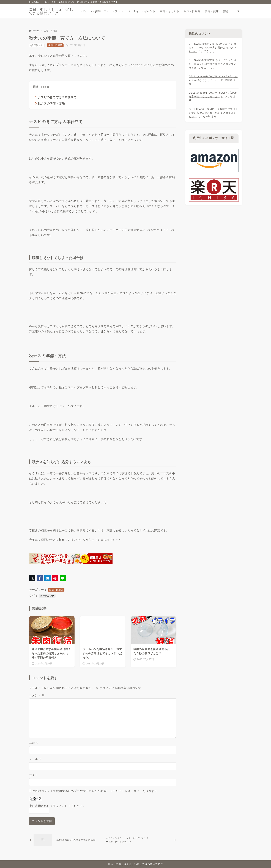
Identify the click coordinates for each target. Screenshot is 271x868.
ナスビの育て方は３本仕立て (57, 97)
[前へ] (65, 840)
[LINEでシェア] (63, 578)
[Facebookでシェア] (40, 578)
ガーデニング (47, 596)
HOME (34, 31)
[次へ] (140, 840)
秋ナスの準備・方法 (51, 103)
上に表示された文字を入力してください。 (57, 806)
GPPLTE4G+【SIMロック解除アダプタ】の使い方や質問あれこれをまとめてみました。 (213, 113)
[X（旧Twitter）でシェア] (32, 578)
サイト (34, 775)
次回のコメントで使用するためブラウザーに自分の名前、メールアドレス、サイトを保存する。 (96, 791)
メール (35, 759)
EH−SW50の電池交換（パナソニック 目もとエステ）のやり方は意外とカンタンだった (213, 48)
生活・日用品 (50, 31)
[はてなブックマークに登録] (47, 578)
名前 (34, 743)
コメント (37, 695)
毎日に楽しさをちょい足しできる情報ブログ (51, 11)
